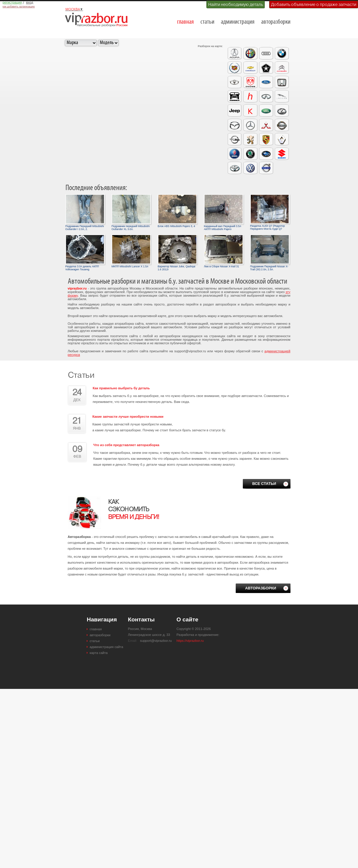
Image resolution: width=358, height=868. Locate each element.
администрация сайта (106, 647)
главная (185, 22)
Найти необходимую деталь (236, 4)
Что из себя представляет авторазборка (126, 445)
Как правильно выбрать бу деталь (121, 388)
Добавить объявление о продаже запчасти (314, 4)
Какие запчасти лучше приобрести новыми (128, 417)
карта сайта (99, 653)
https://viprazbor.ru (190, 641)
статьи (207, 22)
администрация (238, 22)
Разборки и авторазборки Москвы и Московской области (98, 20)
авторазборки (276, 22)
